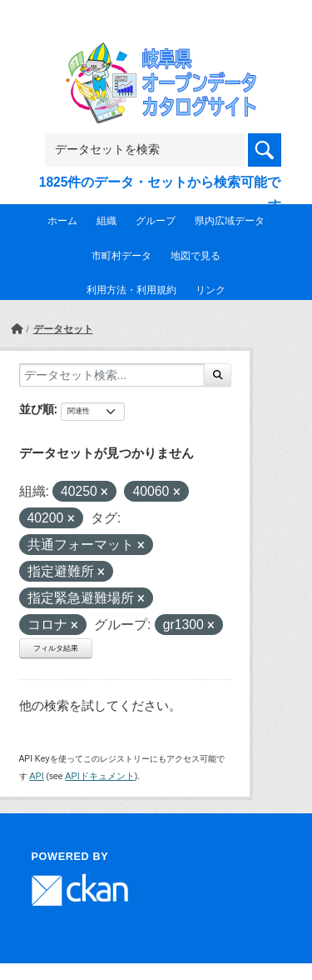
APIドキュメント (99, 776)
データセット (63, 329)
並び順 (37, 409)
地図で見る (196, 256)
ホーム (62, 221)
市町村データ (121, 256)
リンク (210, 290)
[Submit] (218, 375)
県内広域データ (230, 221)
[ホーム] (17, 329)
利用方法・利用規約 (131, 290)
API (36, 776)
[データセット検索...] (112, 375)
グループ (156, 221)
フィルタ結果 (56, 648)
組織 (106, 221)
